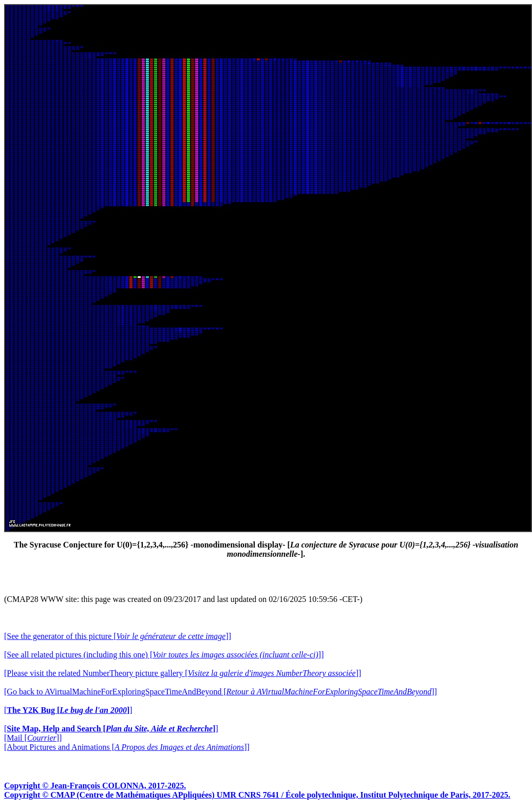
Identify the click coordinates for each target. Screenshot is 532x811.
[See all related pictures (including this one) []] (164, 655)
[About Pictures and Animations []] (127, 747)
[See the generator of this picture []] (118, 636)
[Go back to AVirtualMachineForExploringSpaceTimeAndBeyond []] (221, 692)
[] (68, 710)
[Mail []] (33, 738)
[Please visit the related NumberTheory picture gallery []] (183, 673)
